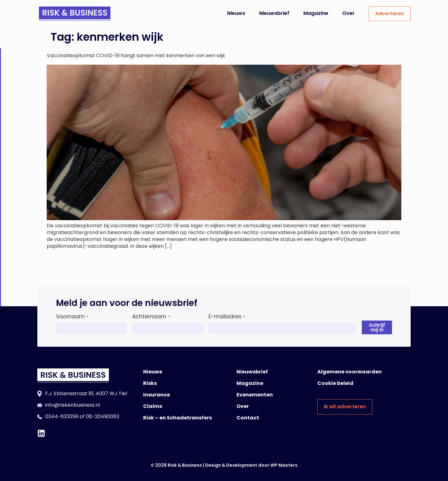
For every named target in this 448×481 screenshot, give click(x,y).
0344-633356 (62, 416)
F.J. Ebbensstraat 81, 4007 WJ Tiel (86, 393)
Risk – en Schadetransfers (177, 418)
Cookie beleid (335, 383)
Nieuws (236, 13)
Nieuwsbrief (274, 13)
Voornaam (72, 317)
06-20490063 (103, 416)
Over (348, 13)
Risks (150, 383)
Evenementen (255, 395)
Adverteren (390, 14)
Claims (153, 406)
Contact (248, 418)
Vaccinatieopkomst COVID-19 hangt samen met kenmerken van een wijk (136, 55)
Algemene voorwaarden (350, 372)
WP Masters (284, 465)
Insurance (156, 395)
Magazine (316, 13)
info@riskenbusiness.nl (72, 405)
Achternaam (151, 317)
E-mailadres (227, 317)
